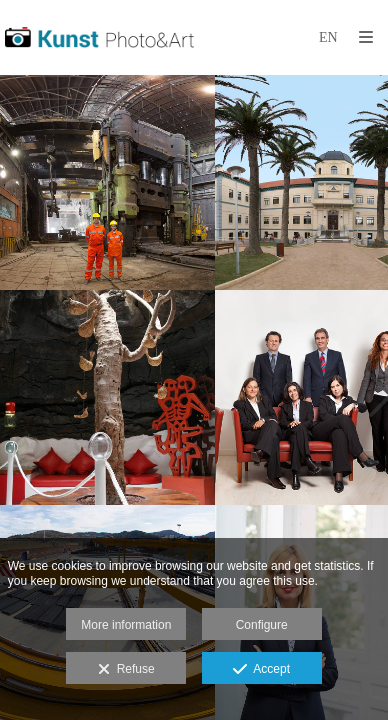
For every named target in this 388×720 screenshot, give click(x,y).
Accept (261, 670)
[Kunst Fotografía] (99, 37)
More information (126, 625)
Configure (262, 625)
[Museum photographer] (107, 397)
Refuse (126, 670)
